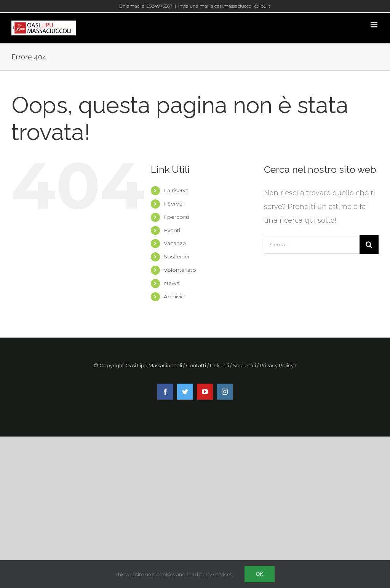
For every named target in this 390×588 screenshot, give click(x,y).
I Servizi (174, 204)
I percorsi (176, 217)
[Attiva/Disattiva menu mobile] (375, 25)
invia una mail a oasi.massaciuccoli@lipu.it (224, 6)
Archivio (174, 296)
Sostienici (176, 257)
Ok (259, 574)
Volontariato (180, 270)
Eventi (172, 230)
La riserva (176, 190)
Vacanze (175, 243)
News (171, 283)
